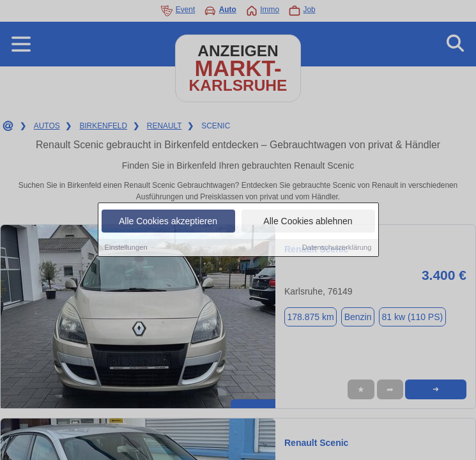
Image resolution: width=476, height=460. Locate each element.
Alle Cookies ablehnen (308, 222)
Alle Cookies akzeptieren (168, 222)
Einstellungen (126, 248)
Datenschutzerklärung (337, 248)
